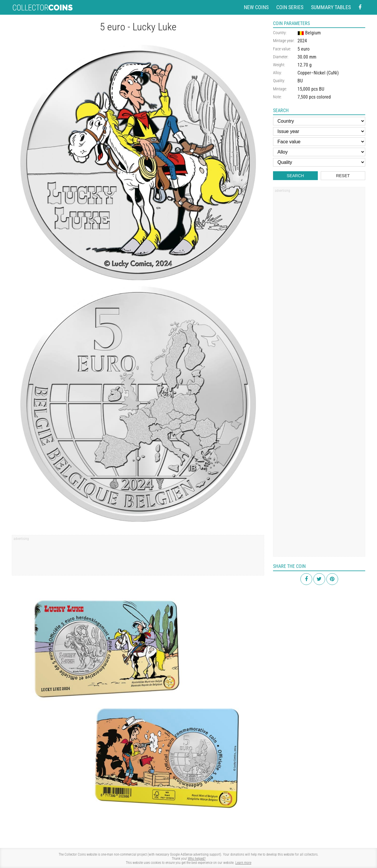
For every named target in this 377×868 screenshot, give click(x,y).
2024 (302, 41)
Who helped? (197, 859)
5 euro (304, 49)
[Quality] (319, 162)
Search (295, 176)
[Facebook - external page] (360, 8)
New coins (256, 7)
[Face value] (319, 142)
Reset (343, 176)
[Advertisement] (138, 557)
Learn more (243, 863)
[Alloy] (319, 152)
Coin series (290, 7)
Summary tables (331, 7)
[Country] (319, 121)
